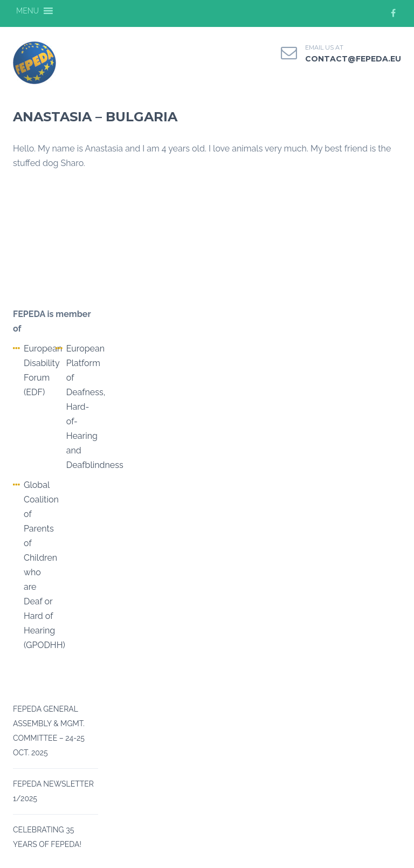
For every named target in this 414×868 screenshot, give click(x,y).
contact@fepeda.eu (353, 59)
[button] (27, 11)
